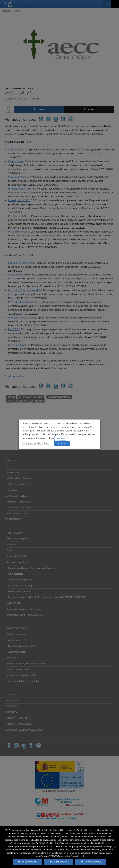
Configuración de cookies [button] (35, 443)
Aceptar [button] (62, 443)
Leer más (60, 438)
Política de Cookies (90, 862)
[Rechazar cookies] (115, 847)
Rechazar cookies (59, 862)
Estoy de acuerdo (28, 862)
